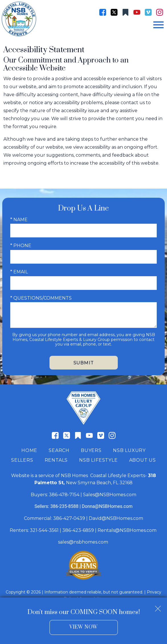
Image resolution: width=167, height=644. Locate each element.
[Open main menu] (158, 25)
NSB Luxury (129, 450)
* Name (19, 220)
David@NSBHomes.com (116, 518)
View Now (83, 627)
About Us (143, 460)
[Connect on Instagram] (160, 12)
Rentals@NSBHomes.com (127, 530)
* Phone (21, 246)
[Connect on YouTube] (137, 12)
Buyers (91, 450)
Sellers (22, 460)
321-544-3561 (44, 530)
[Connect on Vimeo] (148, 12)
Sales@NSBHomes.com (110, 495)
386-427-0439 (69, 518)
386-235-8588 (64, 506)
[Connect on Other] (125, 12)
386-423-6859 (78, 530)
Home (29, 450)
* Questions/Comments (41, 298)
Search (59, 450)
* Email (19, 272)
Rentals (56, 460)
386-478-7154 (64, 495)
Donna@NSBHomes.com (107, 506)
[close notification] (158, 607)
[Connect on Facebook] (103, 12)
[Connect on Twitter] (114, 12)
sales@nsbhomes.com (84, 542)
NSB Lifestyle (98, 460)
